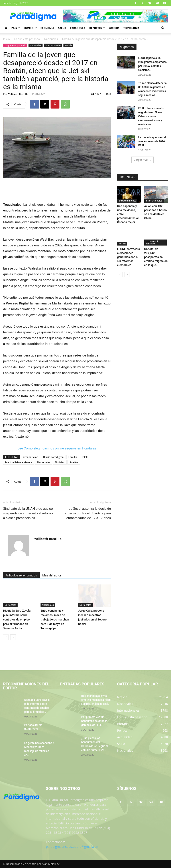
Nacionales (51, 39)
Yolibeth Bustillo (18, 94)
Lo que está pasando (27, 39)
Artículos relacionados (21, 575)
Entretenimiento (127, 201)
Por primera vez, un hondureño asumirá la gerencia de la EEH (94, 721)
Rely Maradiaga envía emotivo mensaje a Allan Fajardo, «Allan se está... (96, 700)
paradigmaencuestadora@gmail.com (73, 847)
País (16, 28)
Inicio (6, 39)
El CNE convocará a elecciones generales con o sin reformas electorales (128, 257)
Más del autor (52, 575)
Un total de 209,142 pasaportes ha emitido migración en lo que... (156, 257)
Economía (47, 28)
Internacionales (53, 45)
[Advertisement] (57, 190)
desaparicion (31, 457)
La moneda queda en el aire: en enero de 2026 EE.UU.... (152, 141)
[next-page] (13, 637)
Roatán (74, 462)
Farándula (78, 28)
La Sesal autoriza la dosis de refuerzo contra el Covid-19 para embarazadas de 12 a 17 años (87, 513)
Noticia (68, 45)
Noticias (60, 462)
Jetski (85, 457)
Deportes (97, 28)
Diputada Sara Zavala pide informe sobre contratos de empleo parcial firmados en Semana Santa (17, 619)
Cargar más (142, 160)
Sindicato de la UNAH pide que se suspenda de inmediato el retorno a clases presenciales (28, 513)
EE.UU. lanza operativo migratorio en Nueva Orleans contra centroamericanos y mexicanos (152, 116)
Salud (62, 28)
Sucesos (114, 28)
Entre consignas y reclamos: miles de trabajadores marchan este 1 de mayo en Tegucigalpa (55, 619)
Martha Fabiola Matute (19, 462)
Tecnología (131, 28)
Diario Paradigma (53, 457)
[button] (163, 28)
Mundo (30, 28)
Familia (73, 457)
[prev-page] (6, 637)
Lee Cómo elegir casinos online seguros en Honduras (57, 448)
